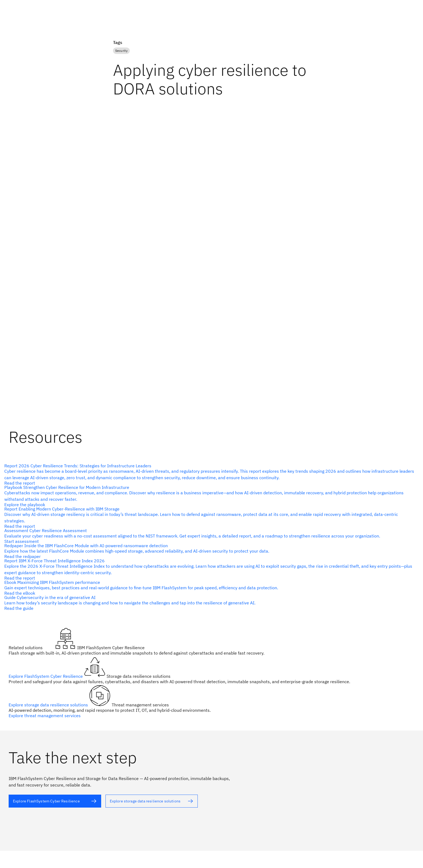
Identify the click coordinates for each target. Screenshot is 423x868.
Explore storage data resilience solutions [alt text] (49, 705)
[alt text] (209, 603)
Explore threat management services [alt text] (45, 716)
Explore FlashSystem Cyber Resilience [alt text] (46, 676)
